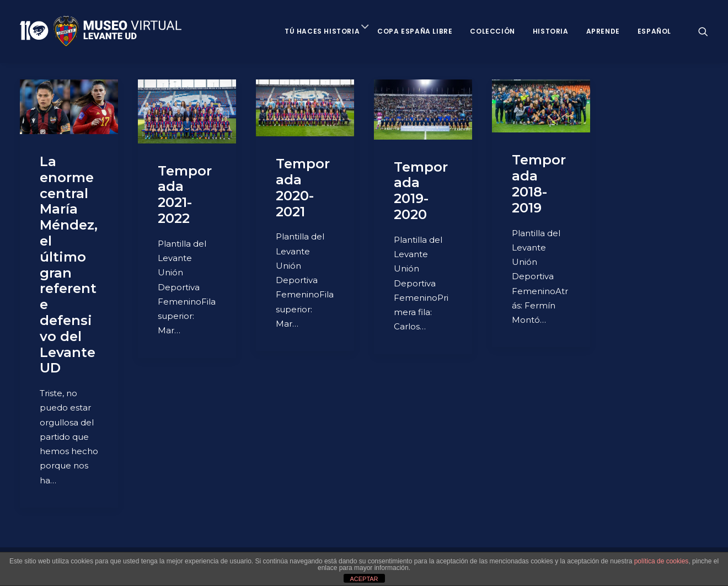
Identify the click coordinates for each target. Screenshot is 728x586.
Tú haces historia (322, 31)
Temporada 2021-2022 (185, 195)
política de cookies (662, 561)
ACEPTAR (364, 579)
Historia (551, 31)
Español (654, 31)
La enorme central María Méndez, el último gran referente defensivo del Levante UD (69, 265)
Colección (492, 31)
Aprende (603, 31)
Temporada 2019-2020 (421, 191)
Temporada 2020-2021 (303, 187)
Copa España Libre (415, 31)
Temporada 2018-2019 (539, 183)
